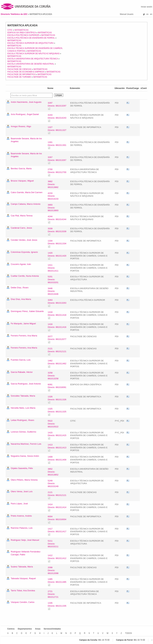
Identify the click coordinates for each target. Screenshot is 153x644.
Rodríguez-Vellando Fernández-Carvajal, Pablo (26, 553)
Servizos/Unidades (52, 629)
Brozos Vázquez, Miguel (22, 181)
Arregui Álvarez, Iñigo (21, 126)
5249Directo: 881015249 (53, 484)
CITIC (10, 30)
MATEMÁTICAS (22, 30)
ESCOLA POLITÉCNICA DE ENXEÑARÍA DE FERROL (31, 38)
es (147, 14)
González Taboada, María (23, 396)
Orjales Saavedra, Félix (22, 468)
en (151, 14)
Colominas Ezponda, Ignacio (24, 252)
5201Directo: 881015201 (53, 279)
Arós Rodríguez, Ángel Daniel (25, 114)
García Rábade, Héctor (22, 372)
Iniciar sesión (147, 7)
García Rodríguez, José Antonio (26, 384)
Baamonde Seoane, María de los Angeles (26, 140)
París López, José (19, 504)
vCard (128, 103)
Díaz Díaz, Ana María (21, 299)
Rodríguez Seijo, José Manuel (25, 540)
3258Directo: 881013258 (53, 376)
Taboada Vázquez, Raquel (23, 578)
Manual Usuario (127, 14)
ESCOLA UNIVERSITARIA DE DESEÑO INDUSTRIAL (31, 64)
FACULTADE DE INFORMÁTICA (21, 74)
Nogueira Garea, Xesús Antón (25, 456)
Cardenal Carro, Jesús (21, 228)
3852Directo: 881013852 (53, 472)
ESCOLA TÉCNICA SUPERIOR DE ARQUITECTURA (30, 43)
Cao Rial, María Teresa (22, 216)
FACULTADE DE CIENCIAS (19, 69)
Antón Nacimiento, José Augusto (26, 102)
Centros (11, 629)
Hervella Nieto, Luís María (23, 408)
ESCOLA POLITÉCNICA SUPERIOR (23, 35)
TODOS (129, 633)
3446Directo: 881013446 (53, 291)
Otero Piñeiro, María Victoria (24, 480)
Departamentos (25, 629)
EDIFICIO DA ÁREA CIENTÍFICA (22, 33)
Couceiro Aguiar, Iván (21, 264)
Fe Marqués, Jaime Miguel (23, 324)
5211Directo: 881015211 (53, 544)
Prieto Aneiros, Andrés (21, 516)
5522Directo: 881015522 (53, 424)
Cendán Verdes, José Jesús (24, 240)
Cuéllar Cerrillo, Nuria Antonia (25, 276)
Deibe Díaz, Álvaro (20, 288)
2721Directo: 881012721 (53, 594)
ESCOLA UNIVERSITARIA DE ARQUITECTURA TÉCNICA (33, 59)
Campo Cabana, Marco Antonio (26, 204)
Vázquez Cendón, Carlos (23, 602)
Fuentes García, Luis (21, 360)
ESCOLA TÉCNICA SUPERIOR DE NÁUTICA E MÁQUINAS (33, 54)
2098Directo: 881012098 (53, 570)
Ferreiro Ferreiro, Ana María (24, 336)
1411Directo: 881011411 (53, 268)
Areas (38, 629)
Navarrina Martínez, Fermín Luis (26, 444)
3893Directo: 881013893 (53, 208)
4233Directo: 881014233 (53, 196)
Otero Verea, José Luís (22, 491)
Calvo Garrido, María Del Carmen (27, 192)
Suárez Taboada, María (22, 567)
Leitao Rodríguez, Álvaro (22, 420)
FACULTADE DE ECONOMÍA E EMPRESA (26, 72)
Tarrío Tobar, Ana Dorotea (23, 591)
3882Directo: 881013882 (53, 184)
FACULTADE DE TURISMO (19, 77)
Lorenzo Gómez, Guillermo (24, 432)
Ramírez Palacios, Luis (22, 528)
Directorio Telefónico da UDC (14, 14)
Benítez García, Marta (21, 169)
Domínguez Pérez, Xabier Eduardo (27, 311)
